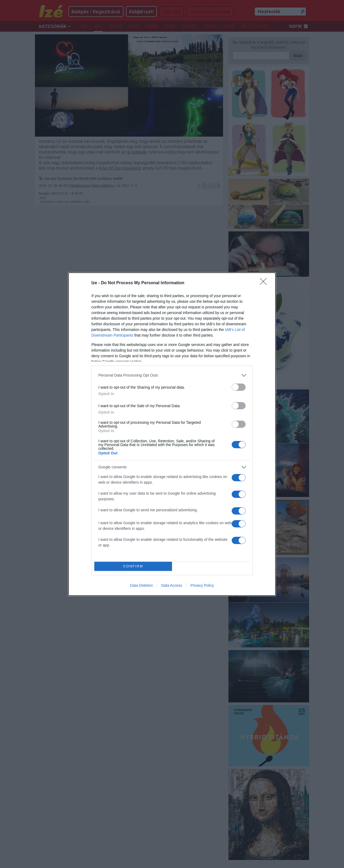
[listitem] (172, 375)
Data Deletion (141, 585)
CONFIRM (133, 566)
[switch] (239, 387)
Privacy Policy (202, 585)
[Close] (265, 283)
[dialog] (172, 434)
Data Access (172, 585)
